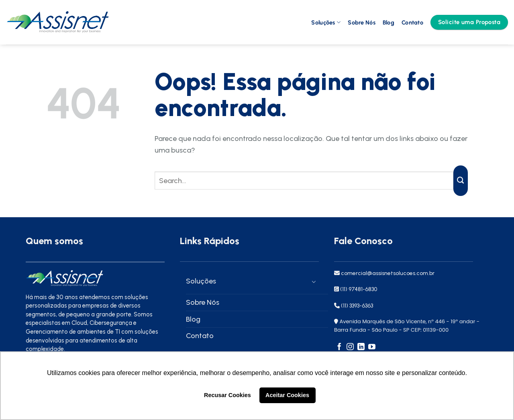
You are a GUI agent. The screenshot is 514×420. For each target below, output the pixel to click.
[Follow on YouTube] (372, 347)
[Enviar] (461, 181)
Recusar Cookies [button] (227, 395)
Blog (389, 22)
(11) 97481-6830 (359, 289)
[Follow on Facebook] (339, 347)
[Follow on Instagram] (350, 347)
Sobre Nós (362, 22)
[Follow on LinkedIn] (361, 347)
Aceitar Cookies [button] (287, 395)
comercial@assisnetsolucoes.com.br (387, 273)
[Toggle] (312, 281)
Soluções (326, 22)
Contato (412, 22)
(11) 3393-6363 (357, 306)
